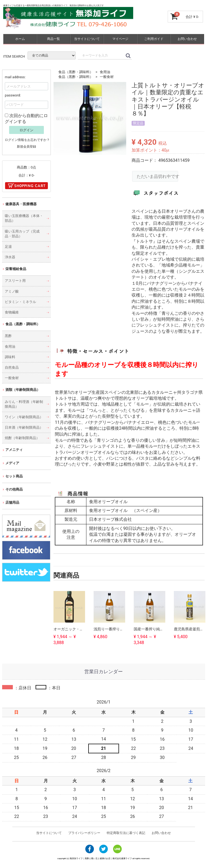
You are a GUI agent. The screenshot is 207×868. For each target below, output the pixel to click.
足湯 (8, 247)
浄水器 (10, 257)
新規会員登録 (26, 147)
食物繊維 (12, 312)
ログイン (26, 130)
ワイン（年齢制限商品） (24, 417)
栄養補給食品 (16, 269)
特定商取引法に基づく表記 (126, 833)
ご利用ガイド (154, 39)
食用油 (105, 72)
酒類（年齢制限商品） (23, 390)
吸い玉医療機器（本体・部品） (24, 218)
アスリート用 (15, 281)
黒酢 (8, 336)
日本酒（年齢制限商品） (24, 427)
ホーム (20, 39)
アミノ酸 (12, 291)
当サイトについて (87, 39)
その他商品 (14, 489)
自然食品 (12, 367)
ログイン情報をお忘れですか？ (27, 140)
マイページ (120, 39)
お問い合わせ (187, 39)
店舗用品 (12, 502)
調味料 (10, 357)
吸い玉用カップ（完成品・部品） (22, 233)
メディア (12, 463)
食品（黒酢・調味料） (75, 72)
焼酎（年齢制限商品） (22, 438)
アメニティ (14, 450)
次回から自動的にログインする (26, 118)
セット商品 (14, 476)
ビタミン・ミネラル (20, 302)
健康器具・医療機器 (21, 204)
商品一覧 (53, 39)
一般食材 (107, 77)
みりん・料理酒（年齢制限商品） (24, 404)
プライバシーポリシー (84, 833)
